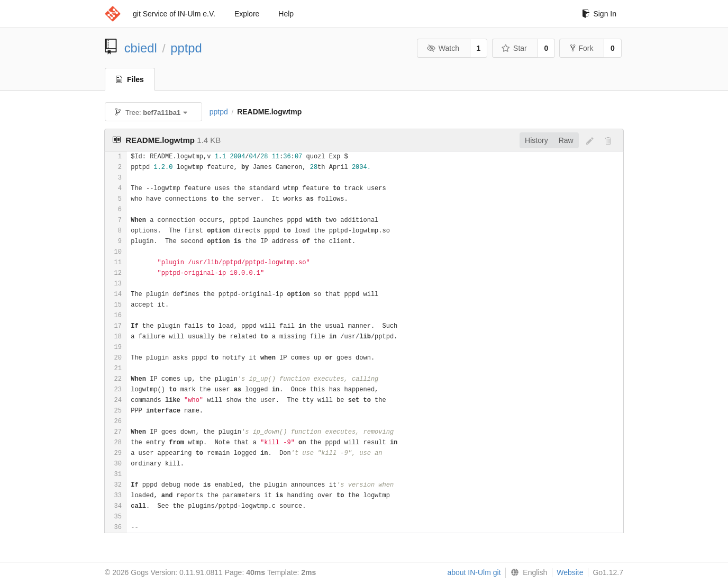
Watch (443, 48)
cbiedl (141, 48)
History (536, 140)
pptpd (186, 48)
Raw (566, 140)
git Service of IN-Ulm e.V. (174, 14)
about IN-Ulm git (474, 572)
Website (570, 572)
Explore (247, 14)
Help (286, 14)
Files (130, 79)
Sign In (599, 14)
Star (514, 48)
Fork (582, 48)
